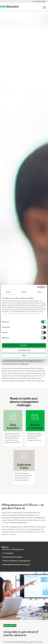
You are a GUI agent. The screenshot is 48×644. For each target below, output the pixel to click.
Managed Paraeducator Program (16, 565)
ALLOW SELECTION (24, 351)
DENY (24, 356)
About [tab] (40, 292)
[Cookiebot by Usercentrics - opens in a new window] (37, 287)
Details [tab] (24, 292)
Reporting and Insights (12, 557)
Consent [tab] (8, 292)
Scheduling (7, 553)
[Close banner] (45, 287)
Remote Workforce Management (16, 561)
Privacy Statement (19, 311)
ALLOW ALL (24, 345)
